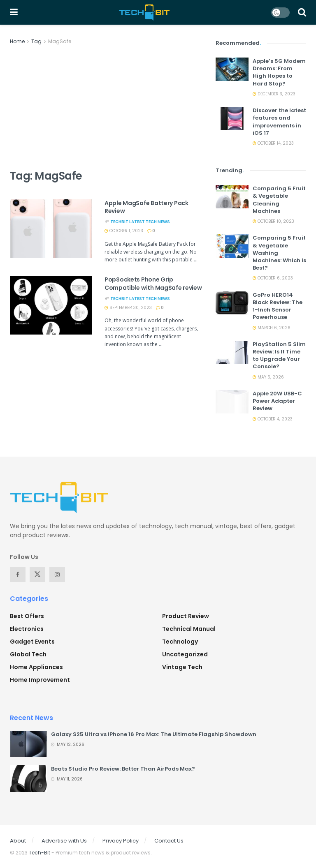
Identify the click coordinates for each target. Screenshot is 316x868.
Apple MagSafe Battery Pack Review (146, 207)
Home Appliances (36, 667)
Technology (180, 642)
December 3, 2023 (274, 94)
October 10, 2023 (273, 221)
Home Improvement (40, 680)
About (18, 841)
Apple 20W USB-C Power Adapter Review (277, 401)
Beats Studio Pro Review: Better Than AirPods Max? (123, 769)
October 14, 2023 (273, 143)
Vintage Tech (182, 667)
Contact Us (169, 841)
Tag (36, 41)
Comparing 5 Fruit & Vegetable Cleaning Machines (279, 200)
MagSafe (60, 41)
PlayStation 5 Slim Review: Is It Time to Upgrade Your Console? (279, 356)
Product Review (186, 616)
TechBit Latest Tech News (140, 222)
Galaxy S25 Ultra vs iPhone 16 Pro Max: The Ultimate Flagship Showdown (154, 734)
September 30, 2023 (128, 308)
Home (17, 41)
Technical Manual (189, 629)
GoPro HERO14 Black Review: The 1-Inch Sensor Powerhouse (278, 306)
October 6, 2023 (273, 278)
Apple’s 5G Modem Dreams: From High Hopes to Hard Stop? (279, 72)
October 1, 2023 (124, 231)
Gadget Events (32, 642)
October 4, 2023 (273, 419)
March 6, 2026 (272, 328)
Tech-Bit (39, 853)
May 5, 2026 (268, 377)
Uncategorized (185, 654)
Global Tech (28, 654)
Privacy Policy (121, 841)
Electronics (27, 629)
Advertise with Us (64, 841)
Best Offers (27, 616)
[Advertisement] (107, 108)
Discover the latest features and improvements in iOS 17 (279, 122)
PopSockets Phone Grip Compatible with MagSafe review (153, 284)
